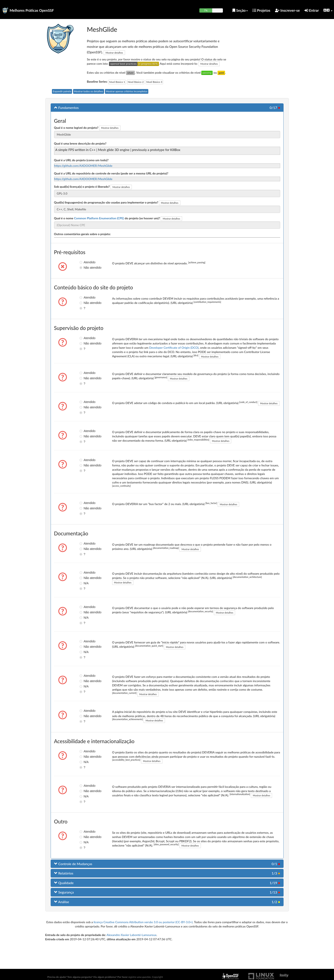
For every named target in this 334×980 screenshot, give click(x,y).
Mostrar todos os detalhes (89, 91)
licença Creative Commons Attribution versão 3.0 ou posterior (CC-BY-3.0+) (143, 922)
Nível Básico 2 (136, 82)
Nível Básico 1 (117, 82)
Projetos (261, 10)
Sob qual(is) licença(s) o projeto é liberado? (82, 187)
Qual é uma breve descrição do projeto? (80, 143)
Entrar (312, 10)
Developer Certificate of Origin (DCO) (174, 348)
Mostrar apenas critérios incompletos (127, 91)
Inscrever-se (287, 10)
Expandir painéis (62, 91)
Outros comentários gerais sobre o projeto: (82, 234)
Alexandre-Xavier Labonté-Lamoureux (131, 935)
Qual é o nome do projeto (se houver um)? (107, 218)
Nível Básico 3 (154, 82)
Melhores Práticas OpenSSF (32, 10)
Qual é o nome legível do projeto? (76, 128)
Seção (240, 10)
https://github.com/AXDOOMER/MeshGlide (83, 166)
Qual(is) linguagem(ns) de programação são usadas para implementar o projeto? (106, 202)
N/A (84, 583)
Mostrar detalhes (114, 53)
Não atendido (85, 268)
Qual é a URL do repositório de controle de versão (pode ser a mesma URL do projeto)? (111, 173)
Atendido (85, 262)
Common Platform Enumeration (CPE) (99, 218)
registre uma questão (139, 977)
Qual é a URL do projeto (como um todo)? (81, 160)
